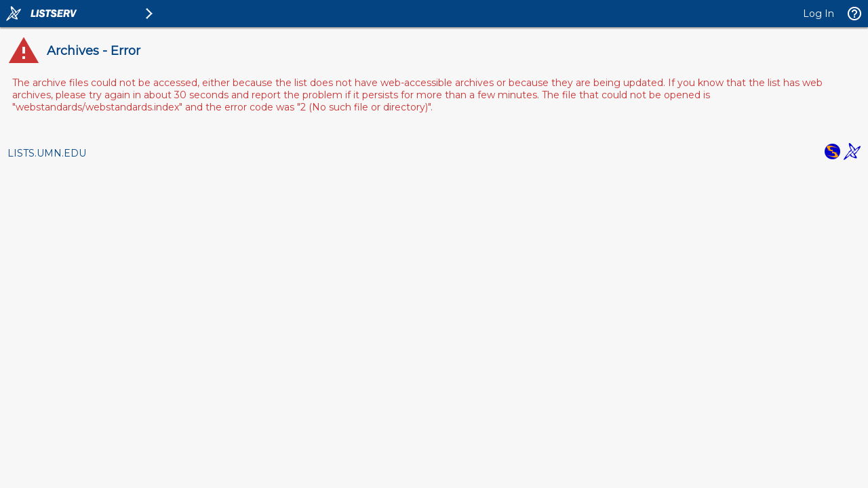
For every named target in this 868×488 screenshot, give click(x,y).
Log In (818, 14)
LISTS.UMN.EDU (47, 153)
